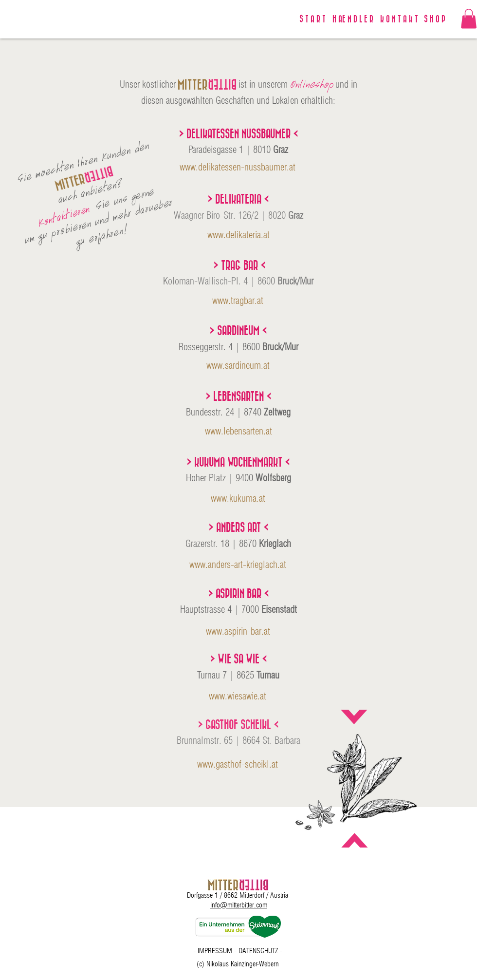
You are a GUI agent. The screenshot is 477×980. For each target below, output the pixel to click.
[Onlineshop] (312, 84)
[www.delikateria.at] (238, 235)
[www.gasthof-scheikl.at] (237, 764)
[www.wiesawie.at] (237, 696)
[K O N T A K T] (399, 19)
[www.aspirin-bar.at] (238, 631)
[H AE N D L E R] (353, 19)
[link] (469, 19)
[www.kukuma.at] (238, 498)
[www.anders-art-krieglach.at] (238, 565)
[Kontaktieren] (64, 215)
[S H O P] (435, 19)
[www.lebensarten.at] (238, 431)
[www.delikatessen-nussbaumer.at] (238, 167)
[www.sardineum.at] (238, 365)
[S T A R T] (312, 19)
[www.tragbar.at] (238, 301)
